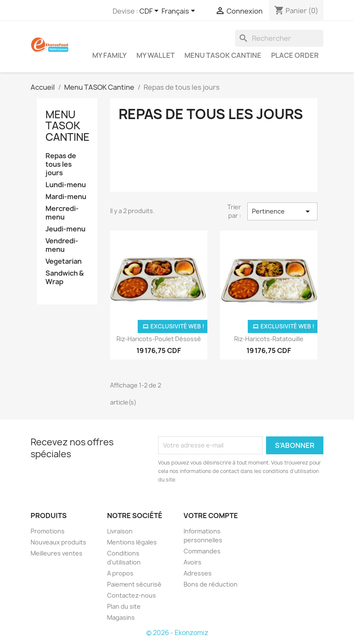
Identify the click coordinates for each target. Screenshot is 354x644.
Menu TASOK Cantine (223, 55)
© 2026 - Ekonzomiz (177, 633)
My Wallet (156, 55)
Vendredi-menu (62, 245)
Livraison (120, 531)
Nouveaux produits (58, 542)
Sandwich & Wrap (65, 278)
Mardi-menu (66, 197)
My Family (109, 55)
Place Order (295, 55)
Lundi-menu (66, 185)
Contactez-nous (132, 595)
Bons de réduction (211, 584)
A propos (120, 573)
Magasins (121, 617)
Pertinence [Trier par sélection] (282, 211)
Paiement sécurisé (134, 584)
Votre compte (211, 516)
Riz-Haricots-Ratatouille (269, 339)
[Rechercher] (279, 38)
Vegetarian (64, 261)
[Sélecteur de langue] (180, 11)
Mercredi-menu (62, 213)
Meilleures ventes (57, 553)
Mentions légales (132, 542)
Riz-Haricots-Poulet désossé (159, 339)
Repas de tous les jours (61, 164)
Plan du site (124, 606)
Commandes (202, 551)
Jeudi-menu (65, 229)
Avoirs (193, 562)
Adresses (198, 573)
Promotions (48, 531)
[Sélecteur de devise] (150, 11)
